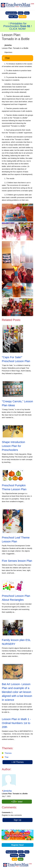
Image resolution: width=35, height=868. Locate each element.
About (22, 856)
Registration (11, 13)
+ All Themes (17, 762)
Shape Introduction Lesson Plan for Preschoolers (13, 446)
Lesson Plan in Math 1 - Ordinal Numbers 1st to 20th (16, 723)
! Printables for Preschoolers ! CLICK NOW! (18, 26)
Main (27, 13)
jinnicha (8, 791)
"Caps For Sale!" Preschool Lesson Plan (16, 359)
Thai (7, 58)
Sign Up (17, 820)
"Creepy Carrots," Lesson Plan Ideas (17, 403)
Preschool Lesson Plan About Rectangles (16, 598)
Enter (21, 13)
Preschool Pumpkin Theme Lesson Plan (14, 487)
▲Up (15, 859)
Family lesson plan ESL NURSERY (16, 642)
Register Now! (17, 845)
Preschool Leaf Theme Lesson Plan (16, 539)
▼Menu (23, 17)
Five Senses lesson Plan (17, 561)
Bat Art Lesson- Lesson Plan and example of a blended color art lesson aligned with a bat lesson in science (17, 692)
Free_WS (13, 17)
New (27, 852)
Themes (8, 753)
